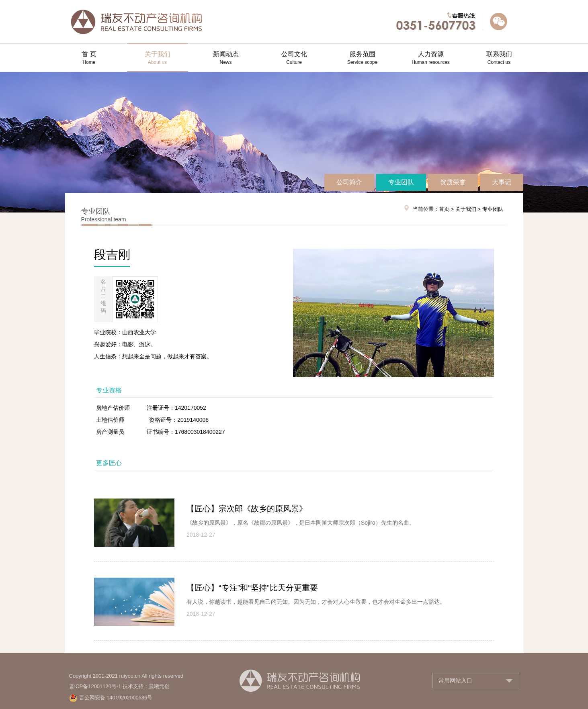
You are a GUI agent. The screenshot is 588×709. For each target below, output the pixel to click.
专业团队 (401, 182)
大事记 (502, 182)
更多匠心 (109, 463)
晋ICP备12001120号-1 (95, 686)
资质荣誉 (453, 182)
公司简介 (349, 182)
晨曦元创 (159, 686)
